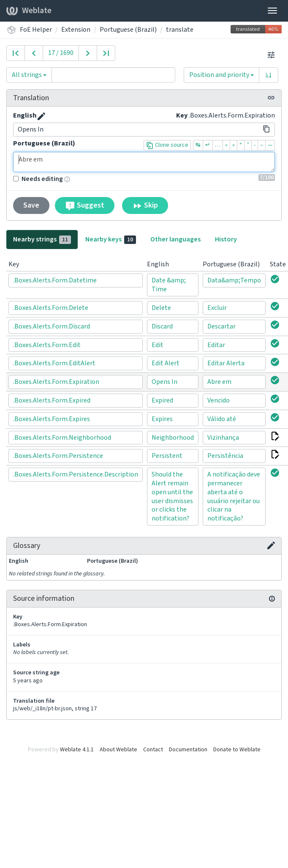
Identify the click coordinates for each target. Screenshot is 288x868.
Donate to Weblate (237, 750)
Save (31, 205)
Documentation (188, 750)
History (226, 239)
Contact (153, 750)
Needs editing (38, 179)
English (25, 115)
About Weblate (118, 750)
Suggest (85, 205)
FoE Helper (36, 30)
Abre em (144, 162)
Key (182, 115)
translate (180, 30)
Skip (145, 205)
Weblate (29, 11)
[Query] (113, 75)
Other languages (175, 239)
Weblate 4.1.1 (77, 750)
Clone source (167, 145)
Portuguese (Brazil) (128, 30)
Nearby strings (42, 239)
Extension (76, 30)
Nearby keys (111, 239)
